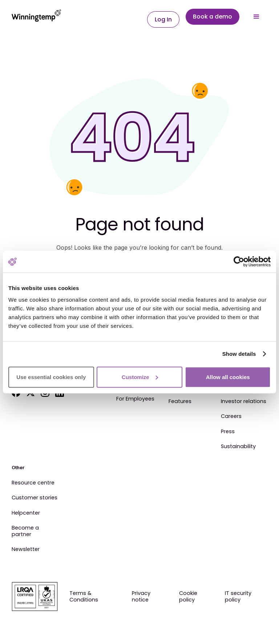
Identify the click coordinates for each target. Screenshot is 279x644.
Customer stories (35, 498)
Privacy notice (141, 597)
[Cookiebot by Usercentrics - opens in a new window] (239, 262)
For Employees (135, 399)
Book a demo (213, 17)
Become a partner (25, 531)
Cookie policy (188, 597)
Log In (163, 19)
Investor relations (244, 402)
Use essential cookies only (51, 377)
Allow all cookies (228, 377)
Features (180, 402)
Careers (231, 416)
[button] (256, 17)
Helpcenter (26, 513)
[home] (36, 17)
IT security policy (238, 597)
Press (228, 432)
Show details (239, 354)
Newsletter (26, 550)
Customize (140, 377)
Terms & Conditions (84, 597)
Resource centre (33, 483)
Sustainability (238, 447)
